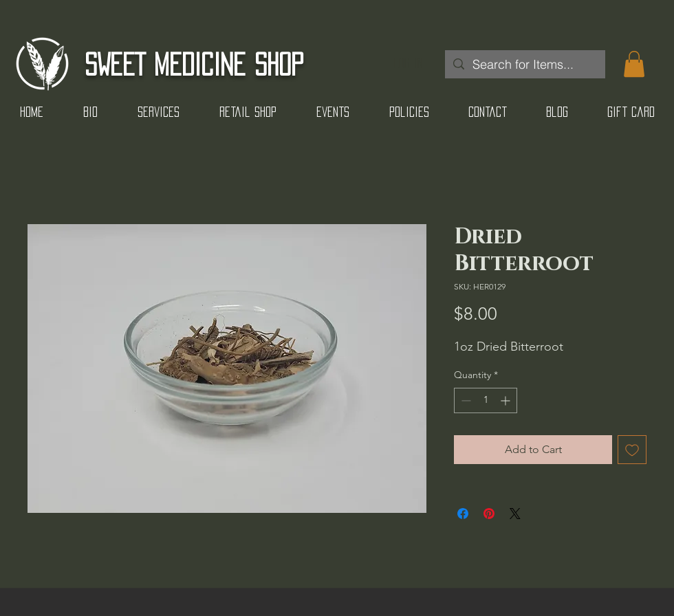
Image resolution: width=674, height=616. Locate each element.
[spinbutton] (486, 400)
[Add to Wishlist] (632, 450)
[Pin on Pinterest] (489, 514)
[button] (634, 64)
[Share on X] (515, 514)
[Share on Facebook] (463, 514)
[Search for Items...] (524, 64)
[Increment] (507, 400)
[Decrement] (465, 400)
